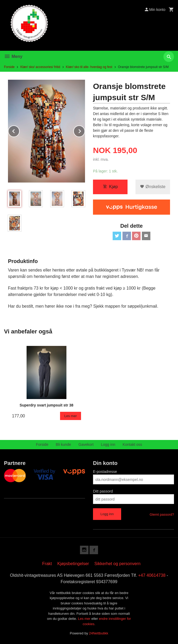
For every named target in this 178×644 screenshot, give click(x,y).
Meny (13, 56)
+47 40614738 (152, 575)
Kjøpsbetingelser (73, 564)
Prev (19, 130)
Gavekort (86, 444)
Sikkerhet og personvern (117, 564)
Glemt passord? (162, 514)
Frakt (47, 564)
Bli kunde (63, 444)
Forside (9, 67)
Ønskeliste (153, 187)
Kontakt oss (132, 444)
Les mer (85, 619)
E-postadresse (105, 472)
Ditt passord (103, 491)
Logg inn (108, 444)
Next (85, 130)
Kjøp (110, 187)
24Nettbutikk (99, 633)
